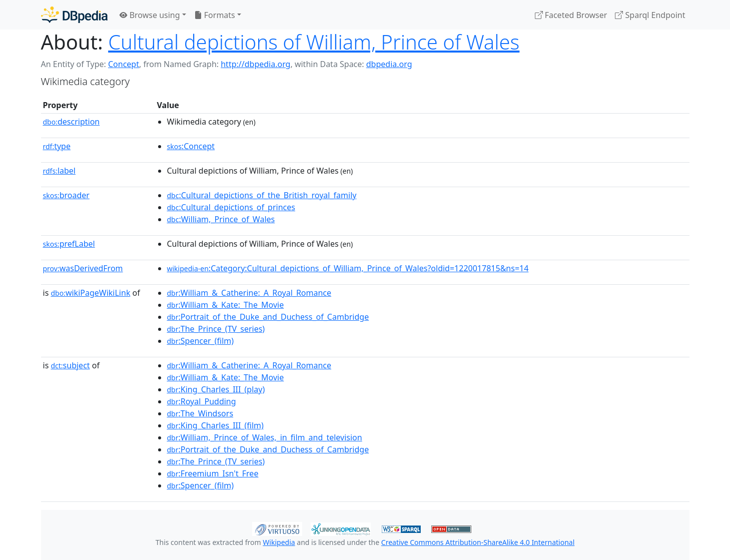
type (57, 146)
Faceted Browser (571, 15)
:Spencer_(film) (201, 341)
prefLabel (69, 244)
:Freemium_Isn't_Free (213, 473)
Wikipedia (279, 542)
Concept (124, 64)
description (72, 122)
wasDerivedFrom (83, 268)
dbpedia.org (389, 64)
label (60, 171)
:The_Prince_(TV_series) (216, 329)
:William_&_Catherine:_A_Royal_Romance (249, 293)
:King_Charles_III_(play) (216, 389)
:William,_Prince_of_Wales (221, 219)
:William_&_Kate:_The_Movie (226, 305)
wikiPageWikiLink (90, 293)
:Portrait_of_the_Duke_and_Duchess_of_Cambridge (268, 317)
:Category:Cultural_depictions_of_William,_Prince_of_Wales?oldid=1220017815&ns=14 (348, 268)
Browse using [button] (150, 15)
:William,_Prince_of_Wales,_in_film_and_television (265, 437)
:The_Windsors (200, 413)
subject (70, 365)
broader (66, 195)
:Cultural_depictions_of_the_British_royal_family (262, 195)
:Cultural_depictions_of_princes (231, 207)
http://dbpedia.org (255, 64)
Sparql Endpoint (650, 15)
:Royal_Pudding (202, 401)
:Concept (191, 146)
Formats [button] (215, 15)
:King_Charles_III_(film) (215, 425)
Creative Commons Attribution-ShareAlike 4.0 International (478, 542)
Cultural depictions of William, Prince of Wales (314, 42)
